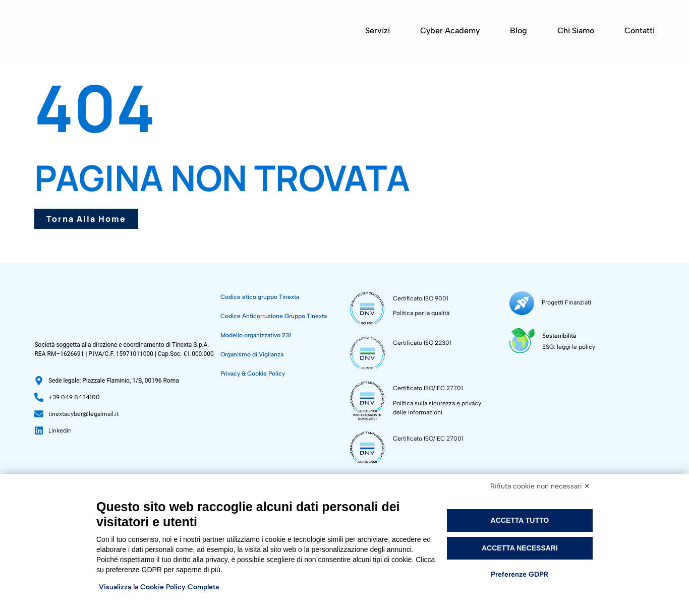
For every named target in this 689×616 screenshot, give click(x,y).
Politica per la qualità (421, 313)
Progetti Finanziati (563, 301)
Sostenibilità (557, 331)
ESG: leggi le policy (566, 342)
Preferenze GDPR (520, 574)
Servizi (378, 30)
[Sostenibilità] (521, 336)
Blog (519, 30)
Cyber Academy (450, 30)
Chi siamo (576, 30)
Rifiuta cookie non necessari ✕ (540, 486)
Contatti (640, 30)
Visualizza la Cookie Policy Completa (159, 587)
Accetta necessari (520, 548)
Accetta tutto (520, 520)
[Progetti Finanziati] (520, 302)
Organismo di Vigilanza (252, 354)
